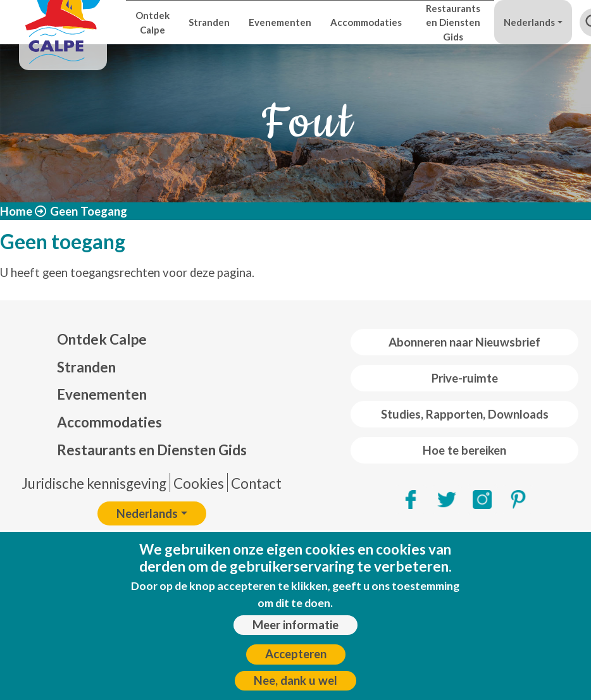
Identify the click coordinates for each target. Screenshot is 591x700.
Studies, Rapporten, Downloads (465, 414)
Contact (256, 483)
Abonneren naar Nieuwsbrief (464, 342)
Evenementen (280, 22)
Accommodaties (366, 22)
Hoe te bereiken (464, 450)
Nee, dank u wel (295, 685)
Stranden (209, 22)
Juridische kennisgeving (94, 483)
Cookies (199, 483)
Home (16, 211)
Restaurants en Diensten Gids (453, 22)
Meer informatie (295, 630)
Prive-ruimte (465, 378)
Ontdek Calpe (152, 22)
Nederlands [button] (529, 22)
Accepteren (296, 660)
